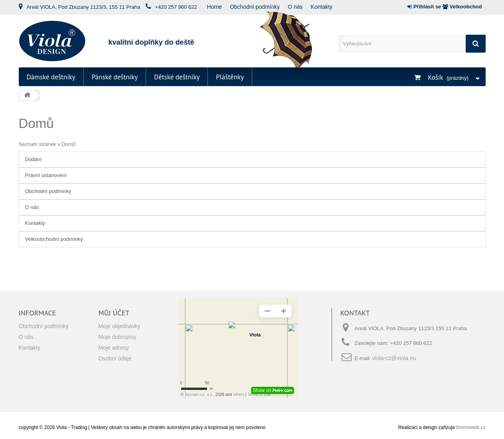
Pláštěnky (230, 77)
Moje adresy (114, 348)
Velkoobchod (462, 7)
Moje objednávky (120, 326)
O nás (295, 7)
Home (214, 7)
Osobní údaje (115, 358)
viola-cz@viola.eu (394, 358)
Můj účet (114, 313)
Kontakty (322, 7)
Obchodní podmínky (255, 7)
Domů (36, 123)
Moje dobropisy (118, 337)
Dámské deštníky (51, 77)
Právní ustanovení (46, 175)
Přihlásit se (424, 7)
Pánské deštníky (115, 77)
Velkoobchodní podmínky (54, 239)
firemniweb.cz (471, 427)
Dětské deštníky (177, 77)
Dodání (34, 159)
